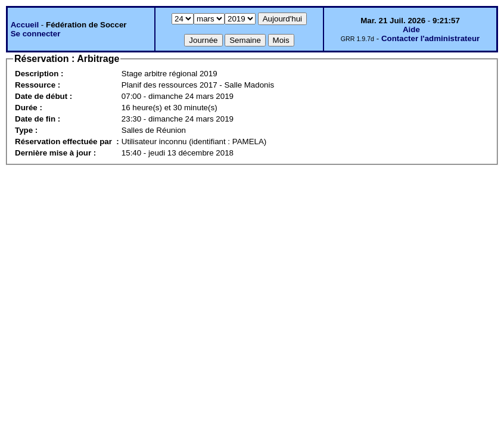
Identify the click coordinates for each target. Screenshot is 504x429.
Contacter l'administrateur (430, 38)
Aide (411, 29)
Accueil (25, 25)
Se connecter (36, 34)
